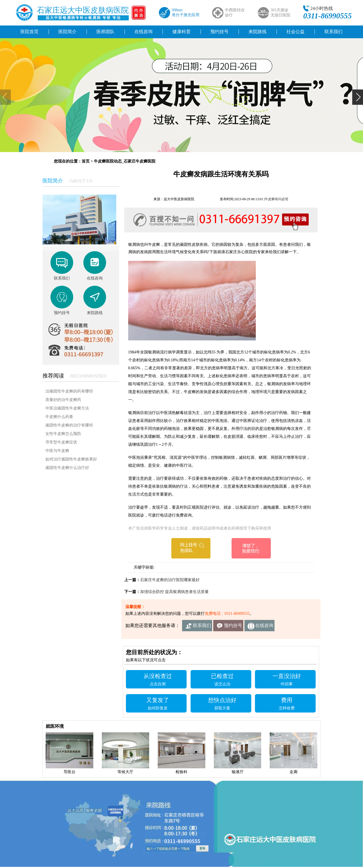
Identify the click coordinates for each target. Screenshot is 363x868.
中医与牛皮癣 (57, 451)
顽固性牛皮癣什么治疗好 (67, 468)
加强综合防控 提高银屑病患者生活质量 (174, 592)
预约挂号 (220, 32)
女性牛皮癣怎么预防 (63, 434)
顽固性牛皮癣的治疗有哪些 (69, 425)
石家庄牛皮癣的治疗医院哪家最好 (170, 580)
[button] (358, 97)
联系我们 (334, 32)
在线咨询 (143, 32)
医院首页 (29, 32)
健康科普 (181, 32)
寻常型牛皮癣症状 (61, 442)
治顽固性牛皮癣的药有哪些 (69, 391)
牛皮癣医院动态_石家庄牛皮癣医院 (125, 161)
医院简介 (67, 32)
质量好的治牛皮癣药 (63, 400)
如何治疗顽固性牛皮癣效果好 (71, 459)
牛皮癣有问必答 (277, 199)
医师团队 (105, 32)
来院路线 (258, 32)
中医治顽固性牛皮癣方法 (67, 408)
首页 (86, 161)
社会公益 (296, 32)
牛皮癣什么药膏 (59, 417)
